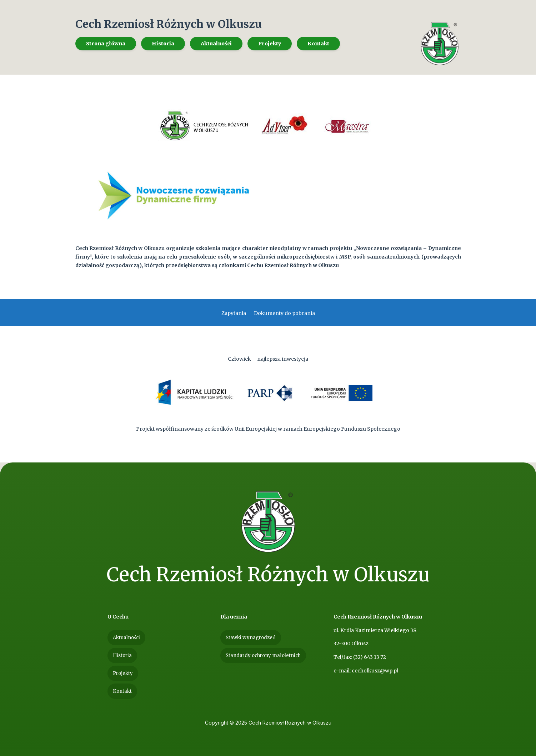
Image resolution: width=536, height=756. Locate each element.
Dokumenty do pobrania (284, 314)
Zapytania (234, 314)
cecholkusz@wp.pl (375, 671)
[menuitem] (106, 44)
